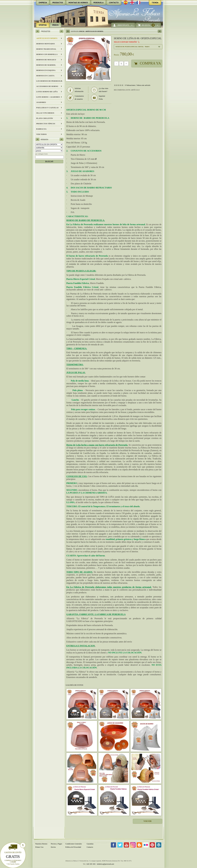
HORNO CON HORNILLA (47, 54)
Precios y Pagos (56, 844)
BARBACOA (41, 129)
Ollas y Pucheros (45, 113)
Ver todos (41, 134)
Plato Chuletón (45, 118)
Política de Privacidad (73, 847)
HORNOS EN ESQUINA (46, 70)
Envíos (53, 847)
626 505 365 (91, 864)
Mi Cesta (148, 25)
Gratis (13, 857)
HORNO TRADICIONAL (46, 49)
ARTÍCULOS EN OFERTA (47, 38)
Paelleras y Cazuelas (47, 108)
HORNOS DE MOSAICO (46, 60)
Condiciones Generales (74, 844)
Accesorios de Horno (47, 86)
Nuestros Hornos (41, 844)
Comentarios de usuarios (75, 98)
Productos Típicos (46, 124)
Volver (147, 821)
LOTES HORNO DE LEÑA (47, 92)
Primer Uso (39, 847)
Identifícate (123, 25)
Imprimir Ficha (98, 98)
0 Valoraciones (130, 85)
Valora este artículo (143, 85)
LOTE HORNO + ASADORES (48, 97)
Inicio (82, 31)
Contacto (90, 847)
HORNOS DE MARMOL (46, 65)
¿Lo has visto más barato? (100, 90)
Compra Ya (150, 63)
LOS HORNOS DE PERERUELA (49, 81)
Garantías (90, 844)
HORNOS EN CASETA (45, 76)
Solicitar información (75, 90)
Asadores (41, 102)
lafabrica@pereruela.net (106, 864)
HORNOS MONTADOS (45, 44)
